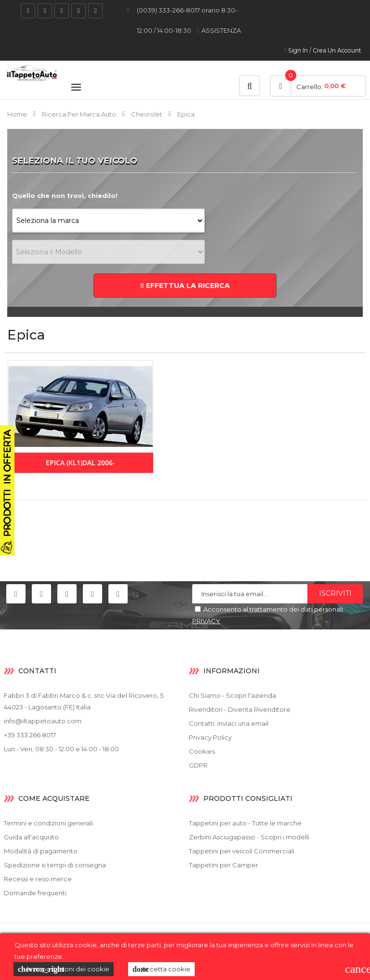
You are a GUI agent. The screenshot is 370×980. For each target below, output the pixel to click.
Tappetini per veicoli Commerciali (242, 851)
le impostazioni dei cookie (64, 969)
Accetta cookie (161, 969)
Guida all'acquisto (31, 837)
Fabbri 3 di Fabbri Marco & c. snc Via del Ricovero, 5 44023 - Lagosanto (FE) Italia (84, 701)
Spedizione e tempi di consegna (55, 865)
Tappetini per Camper (224, 865)
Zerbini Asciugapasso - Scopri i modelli (249, 837)
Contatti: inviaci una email (229, 723)
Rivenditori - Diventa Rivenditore (240, 709)
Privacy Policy (210, 737)
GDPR (198, 765)
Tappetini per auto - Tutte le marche (245, 823)
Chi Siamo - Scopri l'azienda (232, 695)
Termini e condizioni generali (48, 823)
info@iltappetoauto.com (43, 721)
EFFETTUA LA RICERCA (185, 286)
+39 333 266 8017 (30, 735)
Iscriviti (335, 593)
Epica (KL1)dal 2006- (80, 463)
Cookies (202, 751)
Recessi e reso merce (38, 879)
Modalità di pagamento (41, 851)
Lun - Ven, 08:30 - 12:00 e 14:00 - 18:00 (61, 749)
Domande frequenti (35, 893)
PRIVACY (206, 621)
